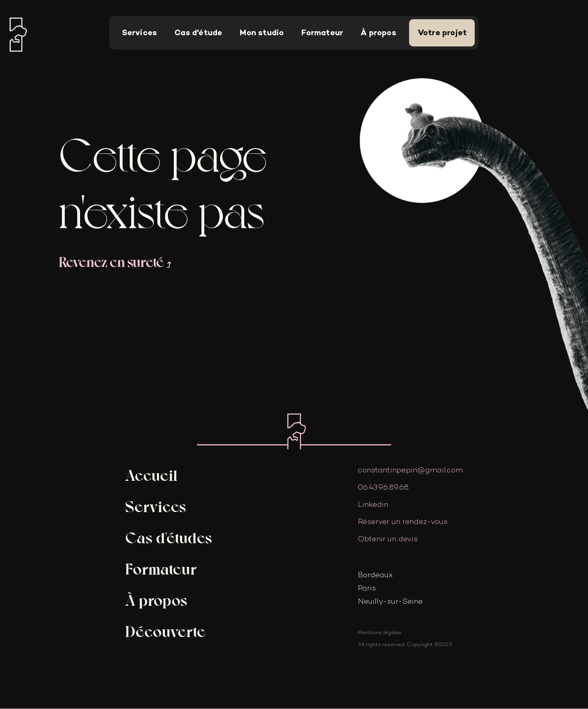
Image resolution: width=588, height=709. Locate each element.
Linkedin (373, 504)
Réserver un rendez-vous (403, 521)
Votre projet (442, 33)
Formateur (322, 33)
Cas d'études (169, 537)
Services (140, 33)
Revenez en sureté (116, 261)
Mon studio (262, 33)
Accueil (152, 474)
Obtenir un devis (388, 539)
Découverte (166, 631)
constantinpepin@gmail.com (410, 470)
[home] (29, 33)
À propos (378, 33)
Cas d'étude (198, 33)
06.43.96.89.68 (383, 487)
